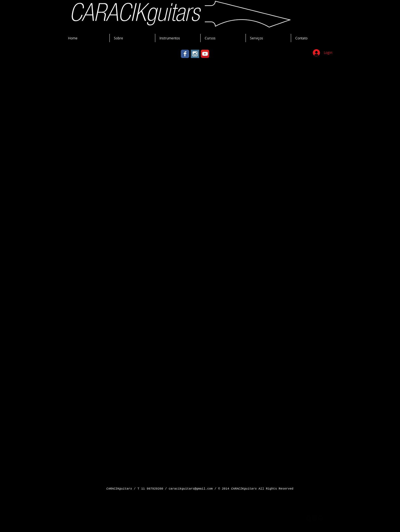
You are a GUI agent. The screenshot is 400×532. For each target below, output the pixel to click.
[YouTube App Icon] (205, 54)
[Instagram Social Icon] (195, 54)
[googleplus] (315, 518)
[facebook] (308, 518)
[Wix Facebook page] (185, 54)
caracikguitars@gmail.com (191, 489)
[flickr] (321, 518)
